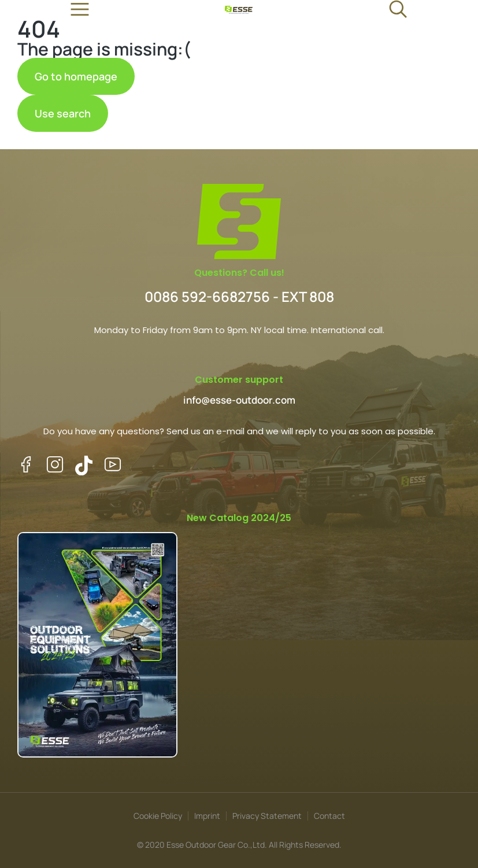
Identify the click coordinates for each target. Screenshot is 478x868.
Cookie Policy (158, 816)
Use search (63, 113)
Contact (329, 816)
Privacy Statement (267, 816)
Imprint (207, 816)
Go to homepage (76, 76)
